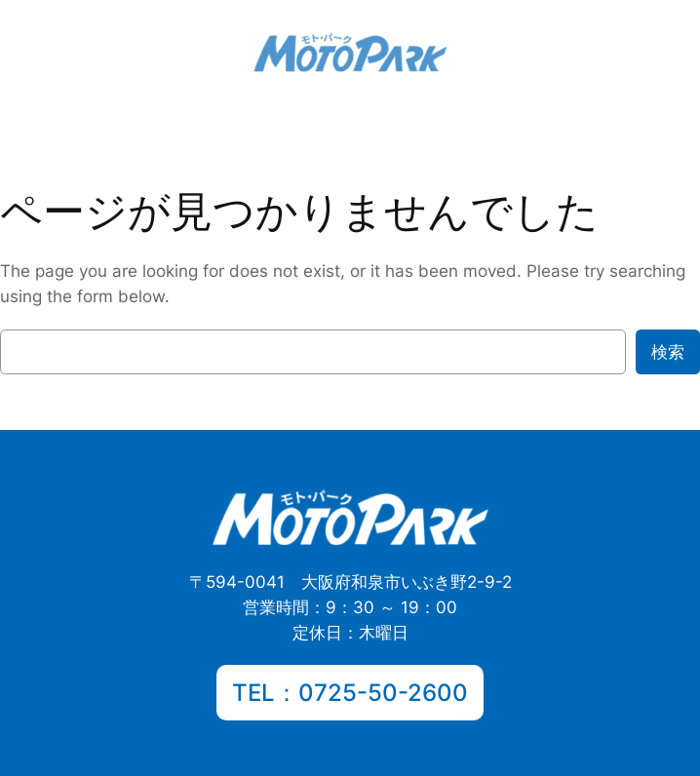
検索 (668, 352)
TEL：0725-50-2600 (350, 693)
